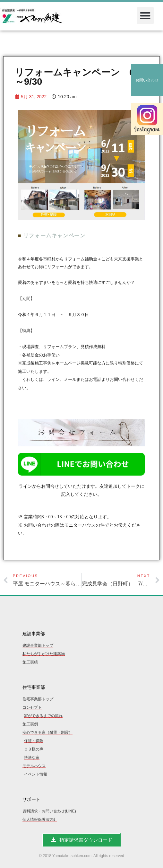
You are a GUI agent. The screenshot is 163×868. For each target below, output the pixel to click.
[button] (146, 16)
